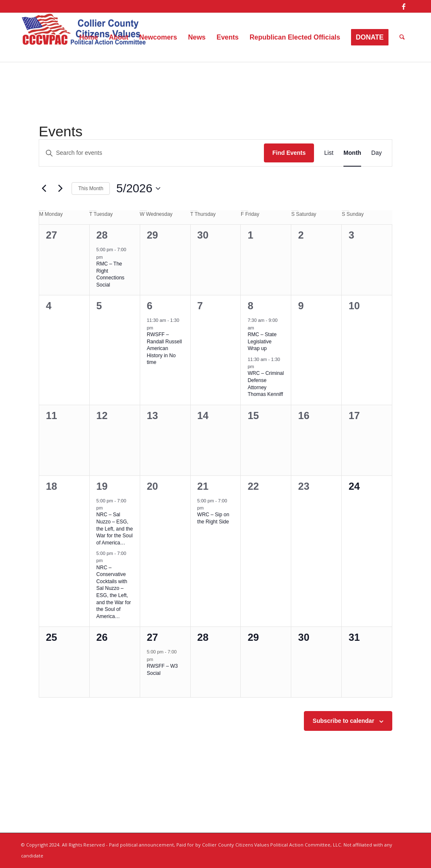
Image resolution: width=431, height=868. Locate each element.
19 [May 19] (102, 486)
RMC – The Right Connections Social (110, 274)
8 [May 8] (250, 306)
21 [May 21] (203, 486)
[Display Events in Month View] (352, 153)
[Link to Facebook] (404, 6)
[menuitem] (88, 37)
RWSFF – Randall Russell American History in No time (164, 348)
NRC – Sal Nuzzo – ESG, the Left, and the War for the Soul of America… (115, 528)
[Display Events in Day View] (376, 153)
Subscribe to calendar (343, 721)
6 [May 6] (150, 306)
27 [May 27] (153, 637)
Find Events (289, 153)
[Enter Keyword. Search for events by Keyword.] (152, 153)
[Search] (402, 37)
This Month (91, 188)
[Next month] (60, 188)
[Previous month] (44, 188)
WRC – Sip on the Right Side (213, 518)
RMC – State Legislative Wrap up (262, 341)
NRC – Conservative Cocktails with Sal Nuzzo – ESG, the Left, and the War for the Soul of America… (114, 592)
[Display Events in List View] (329, 153)
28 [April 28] (102, 235)
